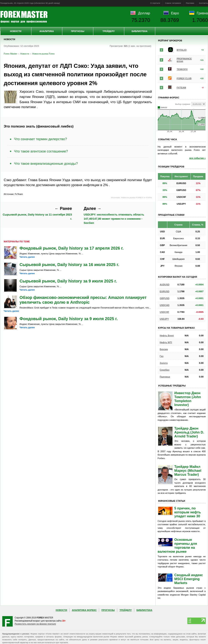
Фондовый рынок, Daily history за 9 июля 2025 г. (69, 319)
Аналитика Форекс (84, 610)
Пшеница (165, 377)
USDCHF (165, 312)
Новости (16, 31)
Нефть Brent (167, 336)
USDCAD (165, 305)
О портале (155, 3)
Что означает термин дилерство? (41, 139)
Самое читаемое (173, 3)
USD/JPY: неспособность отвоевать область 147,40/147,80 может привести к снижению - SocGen (114, 215)
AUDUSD (165, 285)
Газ (162, 356)
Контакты (204, 3)
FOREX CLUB (184, 78)
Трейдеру (109, 31)
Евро (175, 13)
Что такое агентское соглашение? (41, 151)
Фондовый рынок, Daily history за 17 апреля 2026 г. (72, 248)
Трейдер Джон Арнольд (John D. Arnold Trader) (189, 432)
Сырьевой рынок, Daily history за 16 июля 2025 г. (69, 265)
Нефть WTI (166, 342)
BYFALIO (182, 50)
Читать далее (27, 257)
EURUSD (165, 291)
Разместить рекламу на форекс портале (35, 624)
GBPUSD (165, 298)
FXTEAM (181, 88)
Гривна (202, 13)
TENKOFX (182, 69)
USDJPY (164, 319)
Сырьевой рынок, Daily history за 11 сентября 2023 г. (37, 213)
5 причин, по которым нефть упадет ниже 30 (188, 512)
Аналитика (47, 31)
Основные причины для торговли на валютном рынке (177, 546)
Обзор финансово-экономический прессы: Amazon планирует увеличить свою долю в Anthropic (83, 300)
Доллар (144, 13)
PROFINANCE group (184, 60)
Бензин (164, 349)
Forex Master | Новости (24, 17)
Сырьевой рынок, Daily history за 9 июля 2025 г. (68, 281)
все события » (198, 158)
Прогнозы (78, 31)
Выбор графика (183, 104)
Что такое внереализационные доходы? (46, 163)
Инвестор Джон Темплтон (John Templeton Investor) (188, 399)
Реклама (190, 3)
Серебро (165, 370)
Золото (164, 363)
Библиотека (139, 31)
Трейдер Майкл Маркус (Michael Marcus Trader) (188, 471)
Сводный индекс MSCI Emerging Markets (189, 579)
